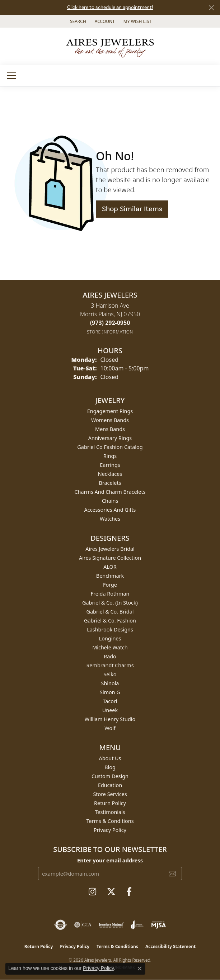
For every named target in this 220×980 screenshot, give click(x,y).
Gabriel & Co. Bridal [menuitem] (110, 612)
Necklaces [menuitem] (110, 474)
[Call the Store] (110, 323)
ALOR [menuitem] (110, 567)
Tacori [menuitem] (110, 701)
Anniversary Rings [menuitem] (110, 438)
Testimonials (110, 812)
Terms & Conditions (110, 821)
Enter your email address (110, 860)
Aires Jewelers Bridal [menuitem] (110, 549)
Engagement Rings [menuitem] (110, 411)
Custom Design (110, 776)
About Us (110, 758)
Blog (110, 767)
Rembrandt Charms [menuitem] (110, 665)
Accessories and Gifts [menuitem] (110, 510)
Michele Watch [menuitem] (110, 647)
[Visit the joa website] (137, 925)
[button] (77, 21)
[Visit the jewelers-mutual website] (111, 925)
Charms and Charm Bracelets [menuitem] (110, 492)
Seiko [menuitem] (110, 674)
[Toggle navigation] (11, 76)
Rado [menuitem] (110, 656)
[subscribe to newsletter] (172, 874)
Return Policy (110, 803)
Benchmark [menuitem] (110, 576)
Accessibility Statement (170, 946)
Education (110, 785)
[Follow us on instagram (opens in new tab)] (92, 892)
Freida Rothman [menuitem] (110, 594)
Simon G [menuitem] (110, 692)
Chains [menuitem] (110, 501)
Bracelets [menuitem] (110, 483)
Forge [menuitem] (110, 585)
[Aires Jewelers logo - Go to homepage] (110, 46)
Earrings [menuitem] (110, 465)
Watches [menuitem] (110, 519)
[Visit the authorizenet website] (60, 925)
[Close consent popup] (140, 969)
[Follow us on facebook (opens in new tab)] (129, 892)
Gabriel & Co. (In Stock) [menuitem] (110, 603)
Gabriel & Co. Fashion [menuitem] (110, 621)
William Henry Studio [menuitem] (110, 719)
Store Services (110, 794)
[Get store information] (110, 332)
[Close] (211, 8)
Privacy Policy (110, 830)
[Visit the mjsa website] (158, 925)
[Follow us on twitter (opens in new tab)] (111, 892)
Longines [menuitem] (110, 638)
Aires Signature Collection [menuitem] (110, 558)
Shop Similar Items (132, 209)
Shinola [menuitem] (110, 683)
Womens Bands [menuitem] (110, 420)
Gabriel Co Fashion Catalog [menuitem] (110, 447)
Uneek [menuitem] (110, 710)
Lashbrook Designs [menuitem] (110, 629)
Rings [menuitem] (110, 456)
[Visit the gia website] (83, 925)
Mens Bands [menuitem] (110, 429)
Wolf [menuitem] (110, 728)
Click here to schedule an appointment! (110, 8)
